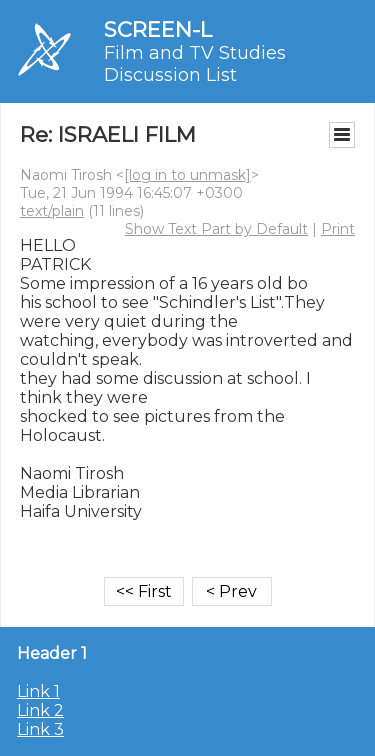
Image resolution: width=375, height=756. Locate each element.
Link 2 (40, 710)
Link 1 (38, 691)
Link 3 (40, 729)
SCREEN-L (158, 29)
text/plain (52, 211)
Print (338, 229)
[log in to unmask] (187, 175)
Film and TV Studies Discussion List (195, 64)
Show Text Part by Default (216, 229)
